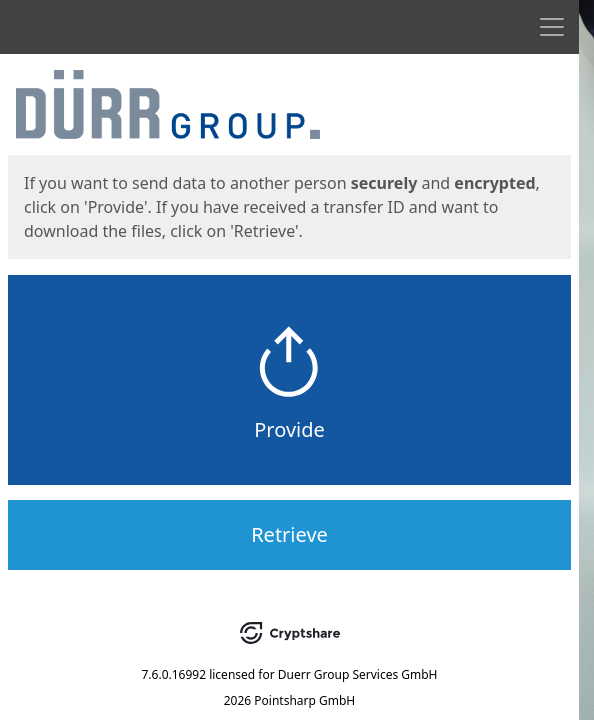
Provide (289, 429)
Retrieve (289, 534)
